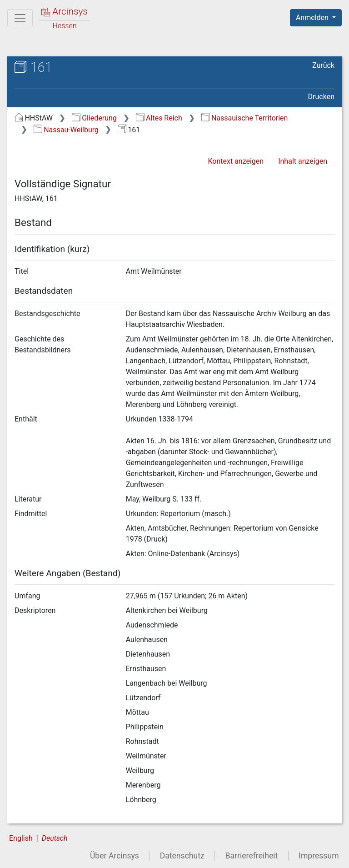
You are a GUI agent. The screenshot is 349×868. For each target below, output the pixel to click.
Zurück (323, 65)
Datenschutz (182, 856)
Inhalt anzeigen (303, 161)
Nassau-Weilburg (66, 130)
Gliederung (94, 118)
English (21, 838)
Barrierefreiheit (252, 856)
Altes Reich (159, 118)
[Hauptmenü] (20, 18)
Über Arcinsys (115, 856)
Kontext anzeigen (236, 161)
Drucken (321, 97)
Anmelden (313, 18)
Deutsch (55, 838)
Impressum (319, 856)
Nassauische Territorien (245, 118)
